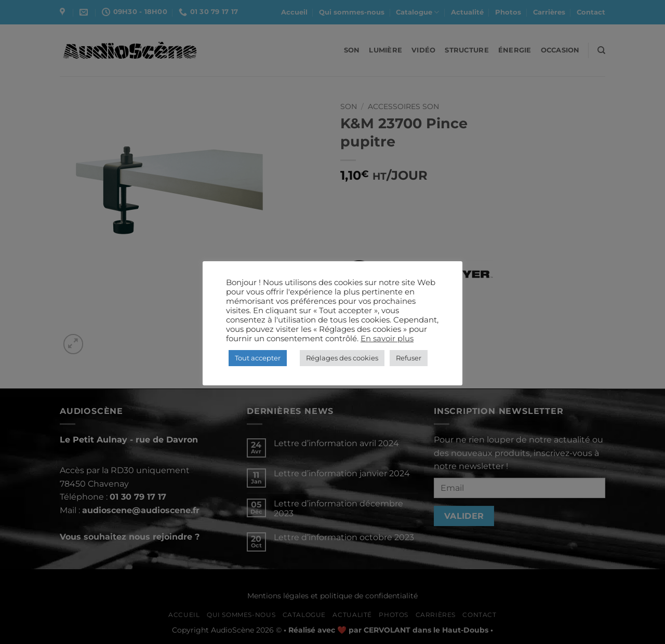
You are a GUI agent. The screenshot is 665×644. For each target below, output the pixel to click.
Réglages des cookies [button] (342, 358)
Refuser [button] (409, 358)
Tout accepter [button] (258, 358)
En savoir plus (387, 339)
